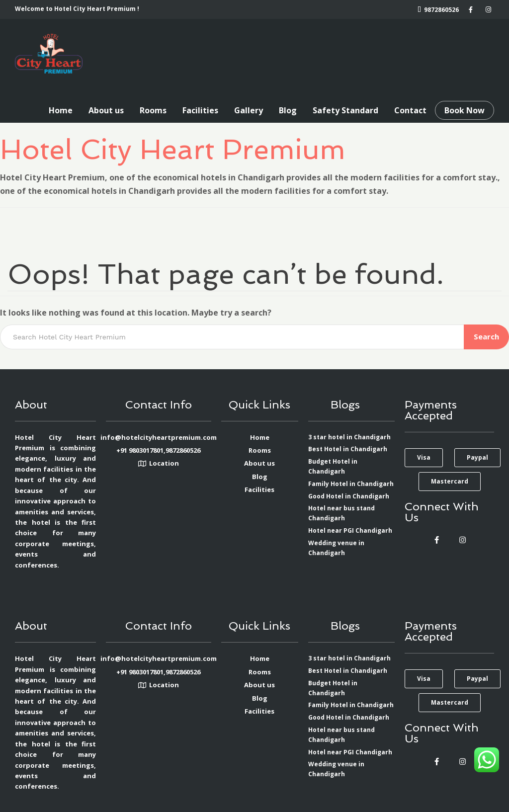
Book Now (465, 110)
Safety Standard (345, 110)
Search (486, 336)
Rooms (153, 110)
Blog (288, 110)
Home (61, 110)
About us (106, 110)
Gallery (249, 110)
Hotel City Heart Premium (173, 149)
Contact (410, 110)
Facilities (200, 110)
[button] (424, 458)
